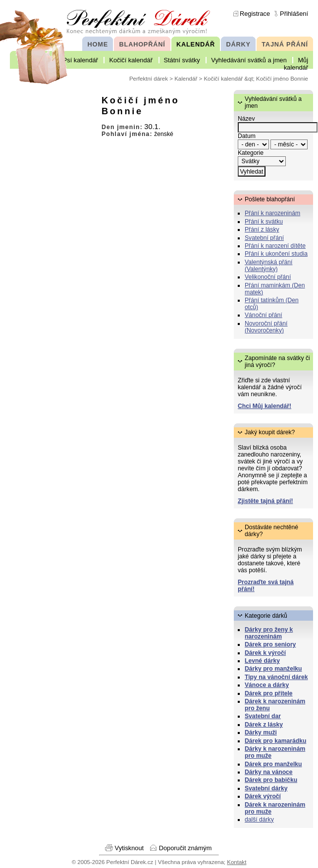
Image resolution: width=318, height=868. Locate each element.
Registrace (255, 14)
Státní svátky (182, 60)
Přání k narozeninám (272, 213)
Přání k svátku (264, 222)
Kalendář (186, 79)
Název (246, 119)
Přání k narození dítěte (275, 246)
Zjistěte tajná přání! (265, 501)
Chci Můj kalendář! (265, 406)
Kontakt (237, 862)
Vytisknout (130, 848)
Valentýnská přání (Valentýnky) (268, 266)
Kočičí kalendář (131, 60)
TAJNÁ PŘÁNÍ (285, 44)
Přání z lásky (262, 229)
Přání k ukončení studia (276, 254)
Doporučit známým (185, 848)
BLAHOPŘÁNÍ (142, 44)
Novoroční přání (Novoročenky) (266, 327)
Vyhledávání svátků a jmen (249, 60)
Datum (247, 136)
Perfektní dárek (149, 79)
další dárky (259, 820)
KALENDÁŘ (196, 44)
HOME (98, 44)
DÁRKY (238, 44)
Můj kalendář (296, 64)
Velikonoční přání (268, 277)
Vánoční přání (264, 315)
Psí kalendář (80, 60)
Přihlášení (294, 14)
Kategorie (251, 153)
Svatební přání (264, 238)
